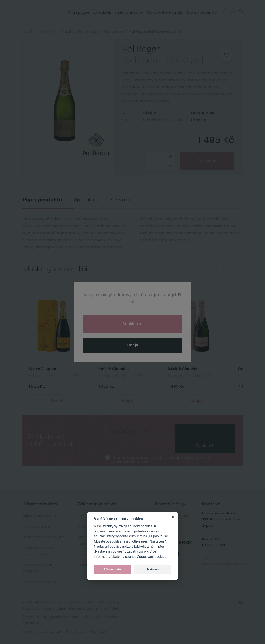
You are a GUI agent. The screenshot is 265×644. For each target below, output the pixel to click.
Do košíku (207, 161)
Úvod (27, 32)
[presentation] (205, 431)
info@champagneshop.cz (224, 564)
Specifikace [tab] (87, 200)
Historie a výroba (36, 526)
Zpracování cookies (152, 557)
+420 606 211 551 (215, 558)
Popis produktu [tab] (42, 200)
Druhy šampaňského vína (44, 537)
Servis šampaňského (40, 582)
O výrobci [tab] (122, 200)
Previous (208, 267)
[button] (233, 12)
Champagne (78, 12)
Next (225, 267)
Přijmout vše (112, 569)
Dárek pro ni (113, 32)
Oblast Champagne (39, 516)
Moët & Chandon (114, 369)
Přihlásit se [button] (226, 11)
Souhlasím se (163, 460)
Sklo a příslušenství (202, 12)
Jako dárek (102, 12)
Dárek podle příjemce (80, 32)
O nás (82, 526)
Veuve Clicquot (43, 369)
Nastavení (153, 569)
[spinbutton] (160, 161)
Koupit (57, 400)
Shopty (71, 632)
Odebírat (204, 445)
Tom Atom (99, 632)
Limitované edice (129, 12)
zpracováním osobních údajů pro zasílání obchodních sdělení (163, 460)
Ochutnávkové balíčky (165, 12)
